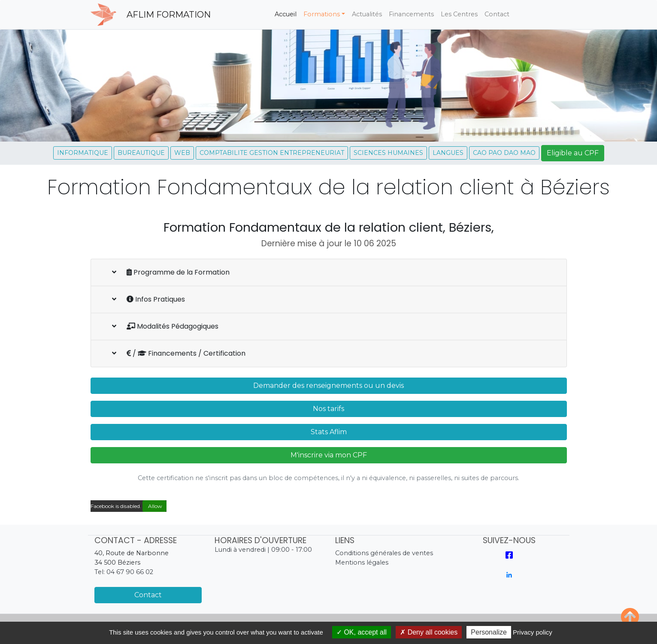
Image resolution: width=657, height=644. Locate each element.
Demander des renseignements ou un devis (328, 385)
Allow (154, 506)
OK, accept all (362, 632)
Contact (497, 14)
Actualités (367, 14)
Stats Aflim (329, 432)
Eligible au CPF (573, 153)
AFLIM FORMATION (169, 15)
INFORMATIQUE (83, 153)
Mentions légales (362, 562)
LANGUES (448, 153)
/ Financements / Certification (179, 353)
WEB (182, 153)
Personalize (489, 632)
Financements (411, 14)
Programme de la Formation (171, 272)
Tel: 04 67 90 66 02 (124, 572)
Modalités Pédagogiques (165, 326)
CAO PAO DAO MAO (504, 153)
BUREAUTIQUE (141, 153)
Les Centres (459, 14)
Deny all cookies (429, 632)
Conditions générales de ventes (384, 553)
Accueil (287, 14)
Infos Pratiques (148, 299)
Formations (322, 14)
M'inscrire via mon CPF (329, 455)
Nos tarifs (328, 409)
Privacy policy (533, 632)
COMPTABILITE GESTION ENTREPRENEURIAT (272, 153)
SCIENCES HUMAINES (388, 153)
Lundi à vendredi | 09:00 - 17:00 (263, 550)
